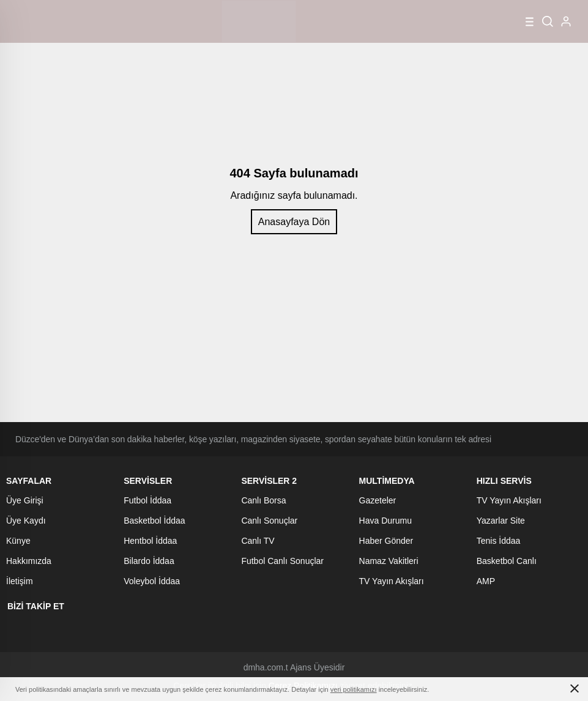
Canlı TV (258, 541)
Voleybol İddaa (152, 581)
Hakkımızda (29, 561)
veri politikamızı (354, 689)
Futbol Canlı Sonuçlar (282, 561)
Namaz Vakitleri (389, 561)
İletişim (20, 581)
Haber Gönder (386, 541)
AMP (486, 581)
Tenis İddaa (499, 541)
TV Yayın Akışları (392, 581)
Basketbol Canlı (507, 561)
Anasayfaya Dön (294, 222)
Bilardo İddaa (149, 561)
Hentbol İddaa (150, 541)
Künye (18, 541)
